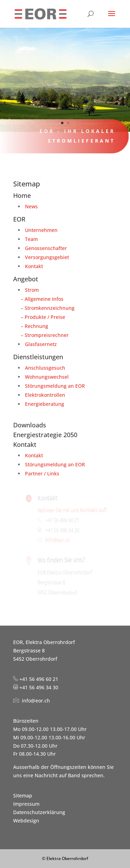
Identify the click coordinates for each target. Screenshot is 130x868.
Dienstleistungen (38, 357)
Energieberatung (45, 404)
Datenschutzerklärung (39, 812)
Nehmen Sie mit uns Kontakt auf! (72, 510)
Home (22, 195)
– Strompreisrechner (43, 335)
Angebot (26, 279)
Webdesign (26, 821)
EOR (19, 219)
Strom (32, 290)
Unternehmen (41, 230)
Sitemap (23, 795)
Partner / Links (42, 473)
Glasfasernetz (41, 344)
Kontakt (34, 266)
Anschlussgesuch (45, 368)
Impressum (26, 804)
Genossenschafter (46, 248)
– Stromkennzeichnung (46, 308)
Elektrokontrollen (45, 395)
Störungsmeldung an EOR (55, 386)
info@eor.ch (58, 540)
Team (31, 239)
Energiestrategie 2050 (45, 435)
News (31, 206)
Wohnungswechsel (47, 377)
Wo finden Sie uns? (62, 560)
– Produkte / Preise (42, 317)
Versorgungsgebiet (47, 257)
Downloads (30, 425)
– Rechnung (33, 326)
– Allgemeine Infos (41, 299)
